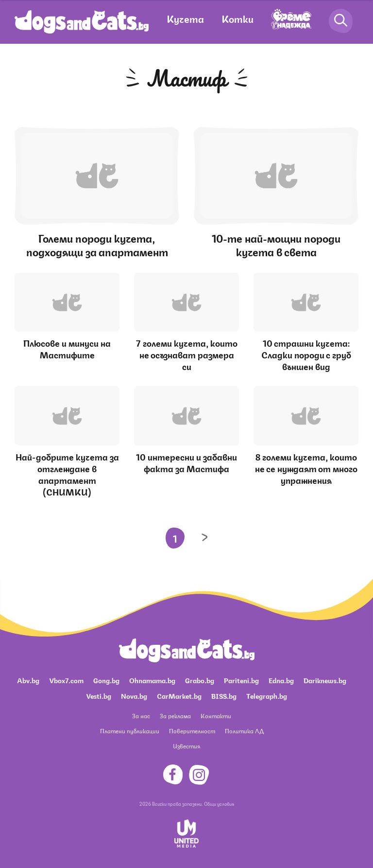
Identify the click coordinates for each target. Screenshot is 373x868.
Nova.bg (134, 695)
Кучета (185, 18)
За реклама (175, 716)
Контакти (216, 716)
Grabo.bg (200, 680)
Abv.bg (28, 680)
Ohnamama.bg (152, 680)
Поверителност (192, 731)
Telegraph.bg (267, 695)
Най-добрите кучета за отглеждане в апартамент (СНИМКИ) (67, 474)
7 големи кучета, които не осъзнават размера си (187, 354)
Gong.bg (106, 680)
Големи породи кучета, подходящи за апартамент (97, 244)
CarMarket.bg (179, 695)
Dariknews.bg (325, 680)
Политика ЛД (244, 731)
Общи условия (219, 803)
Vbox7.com (66, 680)
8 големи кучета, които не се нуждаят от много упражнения (306, 468)
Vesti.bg (99, 695)
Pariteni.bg (241, 680)
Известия (186, 746)
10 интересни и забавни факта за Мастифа (186, 462)
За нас (141, 716)
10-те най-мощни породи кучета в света (276, 244)
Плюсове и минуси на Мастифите (67, 348)
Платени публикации (130, 731)
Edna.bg (281, 680)
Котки (237, 18)
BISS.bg (224, 695)
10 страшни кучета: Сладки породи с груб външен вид (306, 354)
